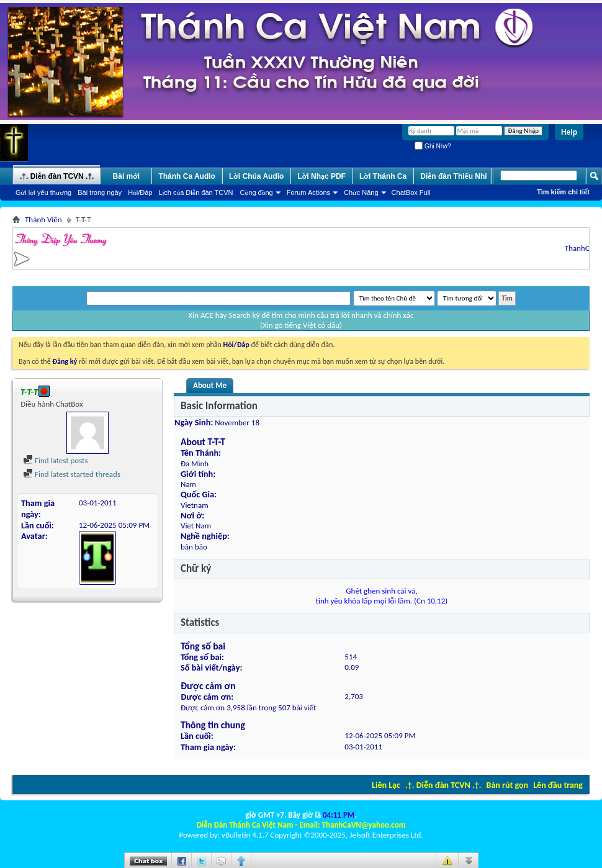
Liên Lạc (386, 785)
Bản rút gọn (507, 785)
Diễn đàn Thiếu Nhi (453, 176)
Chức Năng (361, 192)
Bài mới (127, 176)
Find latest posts (56, 460)
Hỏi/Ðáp (140, 192)
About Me (210, 385)
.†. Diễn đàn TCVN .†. (443, 785)
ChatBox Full (411, 192)
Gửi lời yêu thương (43, 192)
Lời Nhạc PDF (321, 176)
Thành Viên (43, 219)
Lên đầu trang (558, 785)
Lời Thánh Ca (383, 176)
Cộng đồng (257, 192)
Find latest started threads (72, 474)
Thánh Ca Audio (187, 176)
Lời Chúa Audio (256, 176)
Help (569, 132)
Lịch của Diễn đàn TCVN (196, 192)
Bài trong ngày (100, 192)
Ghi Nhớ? (433, 146)
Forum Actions (308, 192)
